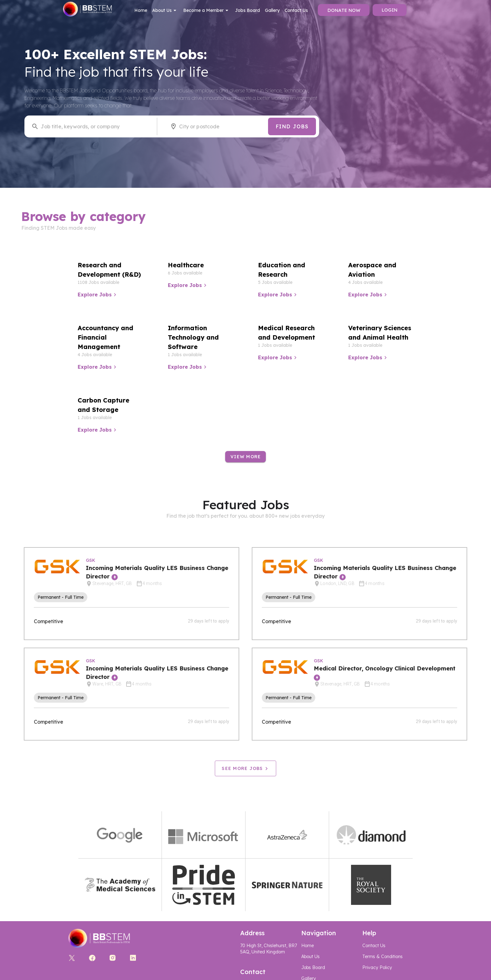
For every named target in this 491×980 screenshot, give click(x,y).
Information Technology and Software (193, 337)
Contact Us (296, 10)
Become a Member (207, 10)
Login (390, 10)
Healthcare (186, 265)
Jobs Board (248, 10)
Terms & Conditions (382, 957)
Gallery (272, 10)
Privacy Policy (377, 967)
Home (141, 10)
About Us (165, 10)
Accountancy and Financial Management (106, 337)
